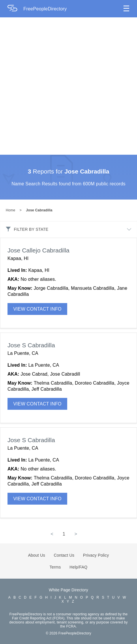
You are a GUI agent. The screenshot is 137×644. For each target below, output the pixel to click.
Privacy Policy (96, 555)
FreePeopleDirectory (45, 9)
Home (11, 210)
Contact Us (64, 555)
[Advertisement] (66, 86)
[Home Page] (15, 9)
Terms (55, 567)
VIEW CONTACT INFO (37, 309)
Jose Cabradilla (39, 210)
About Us (36, 555)
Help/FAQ (78, 567)
